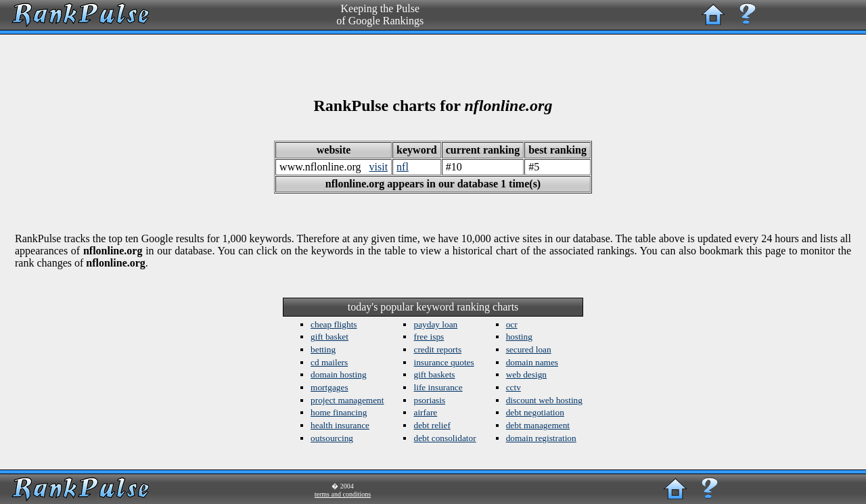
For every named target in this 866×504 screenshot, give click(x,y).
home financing (339, 412)
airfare (425, 412)
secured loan (529, 349)
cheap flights (334, 324)
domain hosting (339, 374)
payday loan (435, 324)
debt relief (432, 425)
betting (323, 349)
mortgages (329, 387)
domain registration (541, 438)
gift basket (329, 337)
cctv (514, 387)
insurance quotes (443, 362)
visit (379, 167)
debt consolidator (445, 438)
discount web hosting (544, 400)
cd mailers (329, 362)
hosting (519, 337)
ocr (512, 324)
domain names (532, 362)
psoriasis (429, 400)
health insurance (340, 425)
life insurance (438, 387)
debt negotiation (535, 412)
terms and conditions (343, 494)
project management (347, 400)
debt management (538, 425)
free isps (429, 337)
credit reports (437, 349)
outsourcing (332, 438)
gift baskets (434, 374)
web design (526, 374)
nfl (403, 167)
